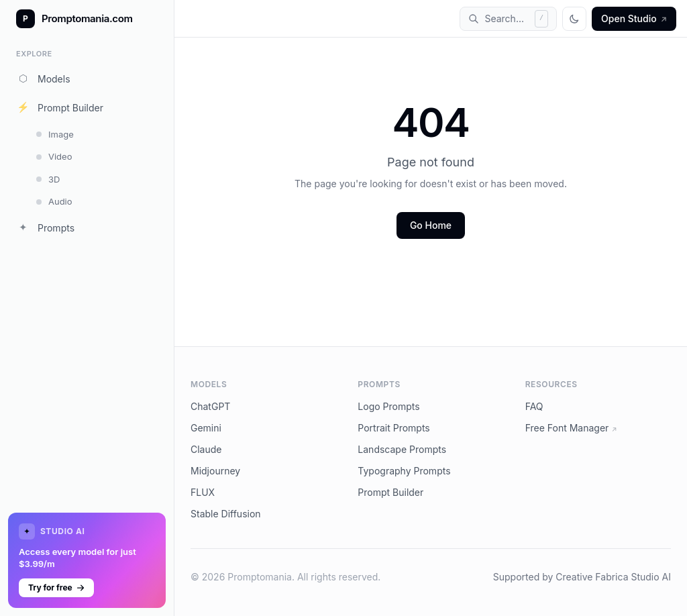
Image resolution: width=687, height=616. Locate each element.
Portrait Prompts (393, 428)
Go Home (431, 225)
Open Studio (634, 18)
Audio (54, 201)
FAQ (534, 406)
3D (48, 179)
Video (54, 156)
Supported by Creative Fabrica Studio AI (582, 577)
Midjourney (215, 471)
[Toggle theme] (574, 19)
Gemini (206, 428)
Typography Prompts (404, 471)
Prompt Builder (60, 107)
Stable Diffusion (226, 514)
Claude (206, 449)
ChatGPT (210, 406)
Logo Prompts (388, 406)
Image (55, 134)
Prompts (45, 227)
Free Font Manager (571, 428)
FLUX (203, 492)
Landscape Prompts (402, 449)
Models (43, 79)
